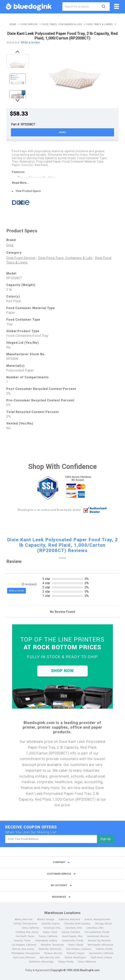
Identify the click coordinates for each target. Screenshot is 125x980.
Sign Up (106, 839)
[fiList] (116, 8)
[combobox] (86, 7)
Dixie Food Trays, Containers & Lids (66, 258)
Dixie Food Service (21, 258)
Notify (62, 132)
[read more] (62, 183)
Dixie (10, 245)
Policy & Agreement (37, 970)
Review (14, 561)
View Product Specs (28, 191)
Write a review (30, 42)
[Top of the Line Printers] (62, 666)
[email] (51, 839)
